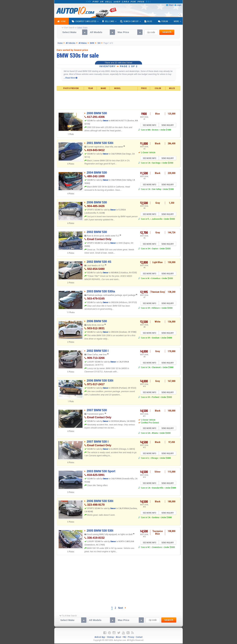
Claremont (156, 368)
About (118, 638)
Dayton (155, 249)
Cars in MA (146, 130)
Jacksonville (157, 219)
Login (179, 5)
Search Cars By (129, 21)
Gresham (156, 338)
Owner (106, 121)
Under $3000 (169, 219)
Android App (100, 638)
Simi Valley (156, 190)
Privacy (131, 638)
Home (62, 21)
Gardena (155, 519)
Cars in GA (145, 433)
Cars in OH (146, 249)
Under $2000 (168, 163)
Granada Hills (158, 489)
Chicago (154, 459)
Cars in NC (146, 548)
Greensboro (157, 548)
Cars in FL (145, 219)
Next (122, 608)
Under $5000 (168, 368)
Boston (155, 130)
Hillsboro (156, 308)
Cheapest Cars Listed (84, 21)
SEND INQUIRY (168, 125)
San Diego (156, 163)
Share (171, 5)
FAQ (124, 638)
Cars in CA (145, 163)
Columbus (156, 279)
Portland (156, 398)
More (176, 21)
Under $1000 (166, 130)
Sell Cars (108, 21)
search (167, 32)
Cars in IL (145, 459)
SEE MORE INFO (149, 125)
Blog (148, 21)
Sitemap (110, 638)
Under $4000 (167, 338)
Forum (163, 21)
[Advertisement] (119, 100)
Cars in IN (145, 279)
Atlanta (155, 433)
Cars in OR (145, 308)
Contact (139, 638)
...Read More (71, 78)
